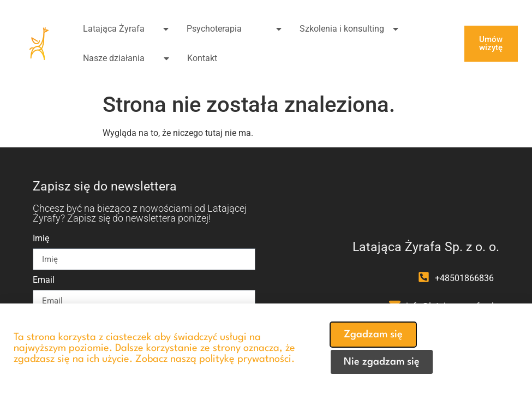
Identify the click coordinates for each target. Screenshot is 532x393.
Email (44, 280)
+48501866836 (464, 278)
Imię (41, 239)
